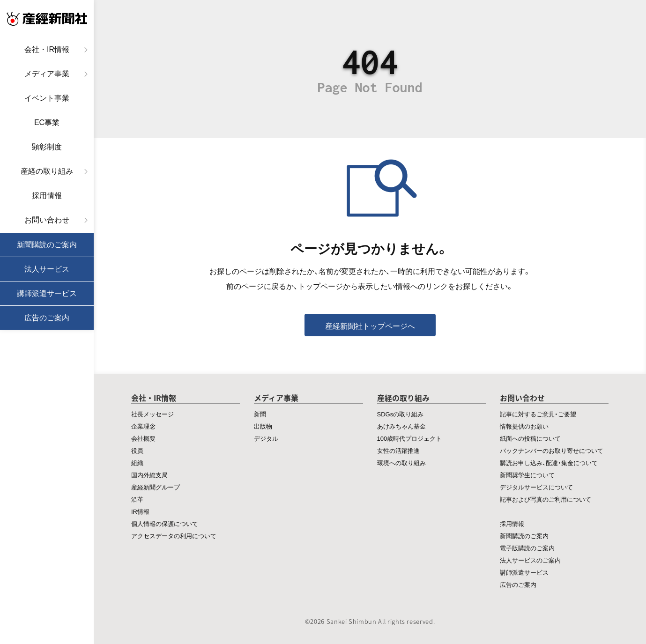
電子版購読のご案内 (527, 548)
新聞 (260, 414)
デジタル (266, 438)
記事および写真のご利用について (546, 499)
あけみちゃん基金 (401, 426)
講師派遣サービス (47, 293)
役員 (137, 450)
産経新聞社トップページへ (370, 326)
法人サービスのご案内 (530, 560)
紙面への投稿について (530, 438)
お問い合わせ (47, 220)
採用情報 (47, 196)
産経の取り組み (47, 171)
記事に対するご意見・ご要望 (538, 414)
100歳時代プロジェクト (410, 438)
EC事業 (47, 122)
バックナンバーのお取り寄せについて (552, 450)
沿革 (137, 499)
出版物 (263, 426)
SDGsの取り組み (401, 414)
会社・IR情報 (47, 49)
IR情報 (140, 511)
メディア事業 (47, 74)
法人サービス (47, 269)
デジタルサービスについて (536, 487)
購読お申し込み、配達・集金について (549, 463)
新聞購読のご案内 (47, 245)
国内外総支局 (149, 475)
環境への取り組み (401, 463)
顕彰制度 (47, 147)
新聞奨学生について (527, 475)
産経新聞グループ (156, 487)
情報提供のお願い (524, 426)
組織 (137, 463)
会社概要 (143, 438)
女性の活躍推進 (398, 450)
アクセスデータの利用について (174, 536)
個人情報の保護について (165, 523)
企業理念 (143, 426)
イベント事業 (47, 98)
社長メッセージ (152, 414)
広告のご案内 (47, 318)
